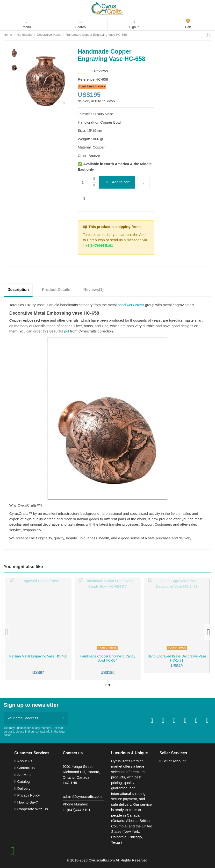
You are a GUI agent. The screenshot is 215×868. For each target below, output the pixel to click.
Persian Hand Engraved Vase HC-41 (38, 656)
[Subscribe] (64, 718)
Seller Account (174, 761)
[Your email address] (32, 718)
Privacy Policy (29, 795)
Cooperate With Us (33, 809)
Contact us (26, 768)
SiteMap (24, 775)
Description (18, 290)
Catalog (24, 781)
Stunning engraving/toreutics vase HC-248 (177, 658)
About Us (25, 761)
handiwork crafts (131, 305)
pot (67, 331)
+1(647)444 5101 (98, 245)
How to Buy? (28, 802)
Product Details (56, 290)
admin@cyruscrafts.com (82, 796)
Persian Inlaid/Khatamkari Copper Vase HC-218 (107, 658)
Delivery (24, 788)
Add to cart (117, 182)
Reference (86, 79)
